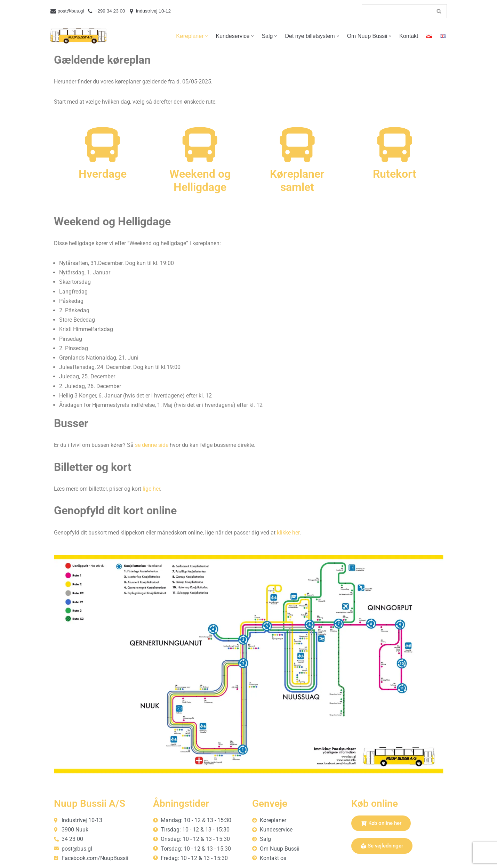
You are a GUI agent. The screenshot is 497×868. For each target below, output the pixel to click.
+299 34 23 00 (110, 11)
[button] (206, 36)
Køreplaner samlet (297, 180)
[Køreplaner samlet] (297, 145)
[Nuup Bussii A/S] (78, 36)
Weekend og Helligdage (200, 180)
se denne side (152, 445)
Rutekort (395, 174)
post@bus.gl (71, 11)
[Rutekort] (395, 145)
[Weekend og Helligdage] (200, 145)
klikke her (288, 533)
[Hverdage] (103, 145)
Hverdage (103, 174)
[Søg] (396, 11)
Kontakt (409, 36)
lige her (151, 489)
